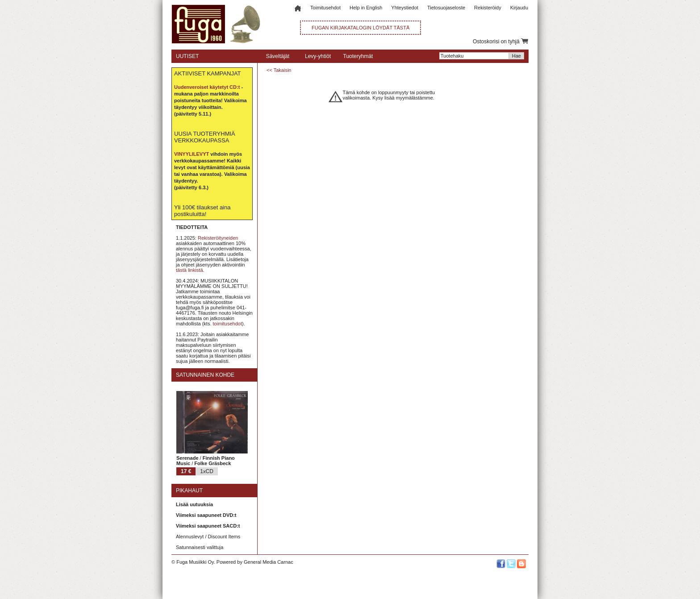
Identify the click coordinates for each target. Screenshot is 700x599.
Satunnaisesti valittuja (200, 547)
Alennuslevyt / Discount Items (208, 537)
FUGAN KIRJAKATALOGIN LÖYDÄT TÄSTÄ (360, 28)
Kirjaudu (519, 8)
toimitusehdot (227, 324)
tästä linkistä (190, 270)
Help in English (366, 8)
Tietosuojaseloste (446, 8)
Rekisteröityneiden (218, 238)
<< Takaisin (279, 70)
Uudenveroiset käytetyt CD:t (207, 87)
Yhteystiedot (405, 8)
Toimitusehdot (325, 8)
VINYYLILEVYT (192, 154)
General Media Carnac (269, 562)
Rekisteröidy (488, 8)
